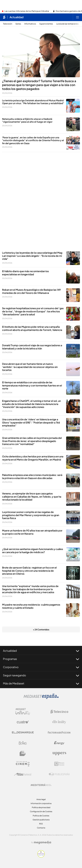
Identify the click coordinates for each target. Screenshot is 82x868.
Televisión (8, 24)
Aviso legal (41, 799)
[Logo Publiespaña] (59, 774)
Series (18, 24)
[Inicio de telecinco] (4, 17)
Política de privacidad (41, 807)
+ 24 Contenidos (41, 629)
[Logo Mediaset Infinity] (23, 712)
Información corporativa (41, 803)
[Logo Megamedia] (42, 842)
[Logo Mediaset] (41, 698)
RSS (41, 824)
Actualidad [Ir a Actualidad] (17, 17)
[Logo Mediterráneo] (41, 785)
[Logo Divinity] (59, 722)
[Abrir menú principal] (78, 17)
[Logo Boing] (23, 743)
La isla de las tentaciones (67, 24)
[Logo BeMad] (23, 753)
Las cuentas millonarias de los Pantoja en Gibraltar (27, 11)
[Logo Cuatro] (23, 722)
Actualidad (41, 651)
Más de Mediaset (41, 683)
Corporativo (41, 667)
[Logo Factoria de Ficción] (59, 733)
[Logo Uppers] (59, 753)
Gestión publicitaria (41, 820)
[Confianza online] (41, 857)
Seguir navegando (41, 675)
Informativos (30, 24)
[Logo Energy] (59, 743)
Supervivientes (46, 24)
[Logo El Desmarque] (23, 732)
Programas (41, 659)
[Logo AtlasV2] (23, 774)
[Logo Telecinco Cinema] (23, 764)
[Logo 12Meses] (59, 764)
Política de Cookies (41, 816)
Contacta (41, 828)
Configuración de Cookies (41, 811)
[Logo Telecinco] (59, 712)
